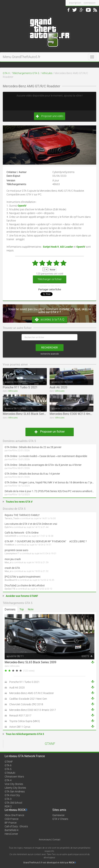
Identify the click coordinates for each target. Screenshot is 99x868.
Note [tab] (31, 609)
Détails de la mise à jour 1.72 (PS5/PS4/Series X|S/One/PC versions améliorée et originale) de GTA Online (49, 491)
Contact (56, 840)
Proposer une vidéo (50, 116)
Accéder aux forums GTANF (22, 596)
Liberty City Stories (15, 788)
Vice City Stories (14, 784)
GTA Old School (13, 803)
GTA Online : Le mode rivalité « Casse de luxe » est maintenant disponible (46, 456)
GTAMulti (10, 773)
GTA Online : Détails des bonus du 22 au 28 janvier (33, 447)
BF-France (11, 823)
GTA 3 (8, 799)
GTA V (6, 73)
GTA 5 (8, 769)
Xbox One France (14, 815)
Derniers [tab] (10, 609)
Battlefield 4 (12, 830)
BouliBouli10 (11, 580)
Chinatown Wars (14, 777)
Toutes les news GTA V (19, 502)
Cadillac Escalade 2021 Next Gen (28, 699)
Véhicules (47, 73)
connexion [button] (90, 3)
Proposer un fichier (50, 432)
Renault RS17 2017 (20, 716)
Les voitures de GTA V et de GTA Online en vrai (31, 524)
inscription (75, 3)
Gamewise (58, 815)
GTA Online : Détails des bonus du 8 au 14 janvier (32, 474)
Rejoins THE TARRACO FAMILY (22, 515)
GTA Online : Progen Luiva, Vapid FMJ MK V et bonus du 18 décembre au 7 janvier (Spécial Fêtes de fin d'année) (49, 482)
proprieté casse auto (16, 550)
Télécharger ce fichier (50, 279)
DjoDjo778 (10, 589)
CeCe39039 (10, 536)
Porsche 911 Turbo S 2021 (20, 387)
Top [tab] (22, 609)
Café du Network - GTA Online (22, 533)
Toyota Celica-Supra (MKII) (25, 721)
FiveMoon (10, 545)
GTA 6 (8, 765)
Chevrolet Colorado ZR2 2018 (26, 704)
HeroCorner (11, 834)
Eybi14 (8, 527)
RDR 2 (8, 806)
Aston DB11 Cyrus (20, 727)
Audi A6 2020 (58, 387)
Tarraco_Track (12, 518)
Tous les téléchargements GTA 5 (25, 734)
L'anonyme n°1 (12, 554)
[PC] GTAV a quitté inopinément (23, 577)
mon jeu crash (13, 559)
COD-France (12, 819)
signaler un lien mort (50, 286)
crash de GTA (12, 568)
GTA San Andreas (15, 791)
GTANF (50, 744)
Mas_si (8, 562)
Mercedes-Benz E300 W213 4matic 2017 (33, 710)
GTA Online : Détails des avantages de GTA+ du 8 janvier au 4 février (43, 465)
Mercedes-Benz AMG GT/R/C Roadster (32, 693)
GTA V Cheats (60, 819)
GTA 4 (8, 780)
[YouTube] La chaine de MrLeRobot (25, 585)
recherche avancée (50, 354)
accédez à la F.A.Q (50, 320)
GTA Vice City (12, 795)
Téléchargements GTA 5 (26, 73)
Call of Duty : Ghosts (16, 826)
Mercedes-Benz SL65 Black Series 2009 (29, 414)
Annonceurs (45, 840)
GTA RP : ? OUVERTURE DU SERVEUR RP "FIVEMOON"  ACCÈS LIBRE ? (46, 541)
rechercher (49, 347)
